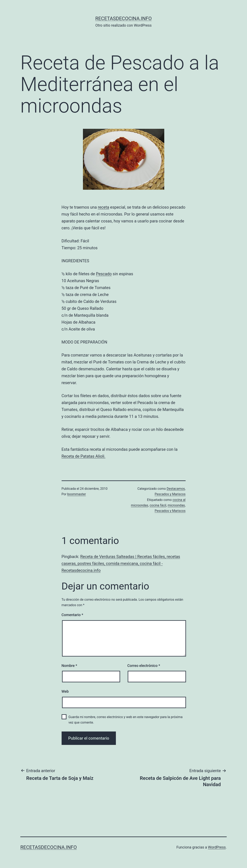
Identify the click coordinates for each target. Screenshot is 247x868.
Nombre (69, 666)
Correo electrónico (144, 666)
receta (103, 207)
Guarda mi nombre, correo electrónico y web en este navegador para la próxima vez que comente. (126, 720)
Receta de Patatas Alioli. (84, 456)
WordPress (217, 847)
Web (65, 691)
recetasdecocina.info (124, 18)
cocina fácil (158, 505)
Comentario (72, 615)
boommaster (77, 494)
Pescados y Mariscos (170, 494)
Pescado (104, 274)
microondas (176, 505)
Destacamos (176, 489)
